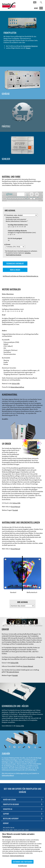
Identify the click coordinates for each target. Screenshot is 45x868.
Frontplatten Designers (30, 46)
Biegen (28, 48)
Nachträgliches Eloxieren (14, 255)
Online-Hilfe (16, 383)
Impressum (6, 856)
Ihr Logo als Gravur (13, 672)
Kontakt (15, 510)
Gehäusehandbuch (8, 775)
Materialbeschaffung (17, 387)
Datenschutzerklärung (17, 856)
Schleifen (28, 253)
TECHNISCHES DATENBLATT (15, 263)
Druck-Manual (16, 507)
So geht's (5, 419)
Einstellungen (23, 866)
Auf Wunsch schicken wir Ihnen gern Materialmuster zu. (21, 276)
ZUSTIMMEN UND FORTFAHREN (23, 862)
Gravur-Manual (28, 666)
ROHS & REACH (15, 270)
